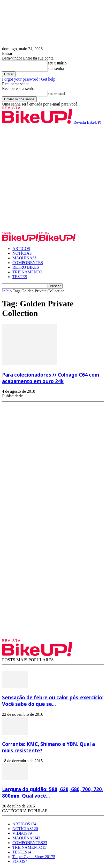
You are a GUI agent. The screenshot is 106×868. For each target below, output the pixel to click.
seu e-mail (56, 93)
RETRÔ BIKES (26, 267)
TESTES (20, 277)
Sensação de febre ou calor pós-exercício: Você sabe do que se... (53, 701)
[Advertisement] (53, 178)
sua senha (56, 68)
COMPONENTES (28, 263)
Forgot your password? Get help (29, 79)
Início (7, 291)
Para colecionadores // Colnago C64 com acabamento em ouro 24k (51, 378)
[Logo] (21, 240)
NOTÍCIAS (22, 253)
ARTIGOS (21, 249)
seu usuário (57, 63)
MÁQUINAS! (24, 258)
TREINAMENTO (27, 272)
